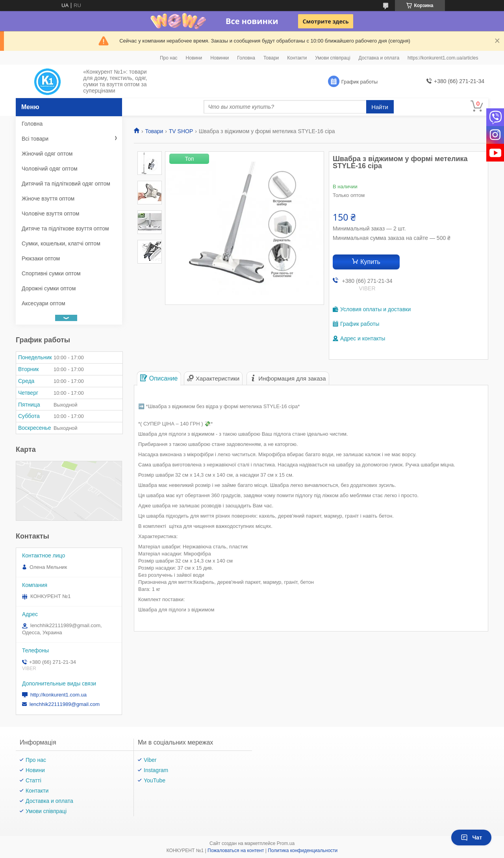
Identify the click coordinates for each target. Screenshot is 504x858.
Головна (246, 58)
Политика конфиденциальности (303, 851)
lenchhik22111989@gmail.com (65, 704)
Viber (150, 760)
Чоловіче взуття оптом (50, 214)
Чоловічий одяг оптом (50, 169)
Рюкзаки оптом (41, 258)
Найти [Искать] (380, 107)
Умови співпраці (333, 58)
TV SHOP (181, 131)
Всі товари (35, 139)
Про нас (169, 58)
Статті (33, 780)
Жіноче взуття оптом (48, 199)
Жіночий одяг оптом (47, 154)
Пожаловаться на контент (236, 851)
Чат (471, 838)
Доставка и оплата (379, 58)
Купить (370, 262)
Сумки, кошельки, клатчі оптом (61, 243)
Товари (271, 58)
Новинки (220, 58)
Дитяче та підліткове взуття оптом (65, 228)
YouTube (155, 780)
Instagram (156, 770)
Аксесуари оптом (44, 303)
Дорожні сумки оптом (49, 288)
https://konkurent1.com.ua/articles (443, 58)
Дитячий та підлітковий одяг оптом (66, 184)
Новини (194, 58)
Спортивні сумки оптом (51, 273)
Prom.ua (286, 843)
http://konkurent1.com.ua (58, 695)
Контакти (297, 58)
